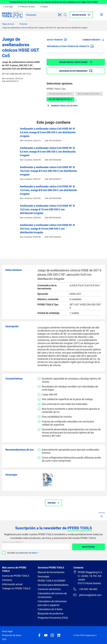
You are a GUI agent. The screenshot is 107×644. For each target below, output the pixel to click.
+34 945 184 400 (85, 589)
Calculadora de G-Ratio (50, 609)
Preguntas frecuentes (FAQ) (53, 618)
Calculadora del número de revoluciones (52, 595)
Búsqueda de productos (51, 613)
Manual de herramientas (51, 572)
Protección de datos (26, 7)
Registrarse (88, 547)
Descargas (44, 576)
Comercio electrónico (49, 589)
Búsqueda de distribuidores (76, 71)
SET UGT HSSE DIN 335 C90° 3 (60, 94)
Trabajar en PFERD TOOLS (16, 588)
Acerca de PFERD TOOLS (16, 576)
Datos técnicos (57, 40)
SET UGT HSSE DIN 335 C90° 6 (60, 99)
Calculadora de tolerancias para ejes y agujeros (52, 603)
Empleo (44, 7)
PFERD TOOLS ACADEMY (52, 581)
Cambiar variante (94, 40)
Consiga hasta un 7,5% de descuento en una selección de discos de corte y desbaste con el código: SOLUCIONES (54, 2)
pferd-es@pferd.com (87, 595)
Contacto (7, 580)
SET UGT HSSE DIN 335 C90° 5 (89, 94)
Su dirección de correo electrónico (12, 542)
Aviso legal (8, 7)
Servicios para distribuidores (53, 585)
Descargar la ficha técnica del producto (70, 46)
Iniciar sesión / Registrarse (76, 62)
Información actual (12, 584)
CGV (4, 639)
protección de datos (28, 553)
